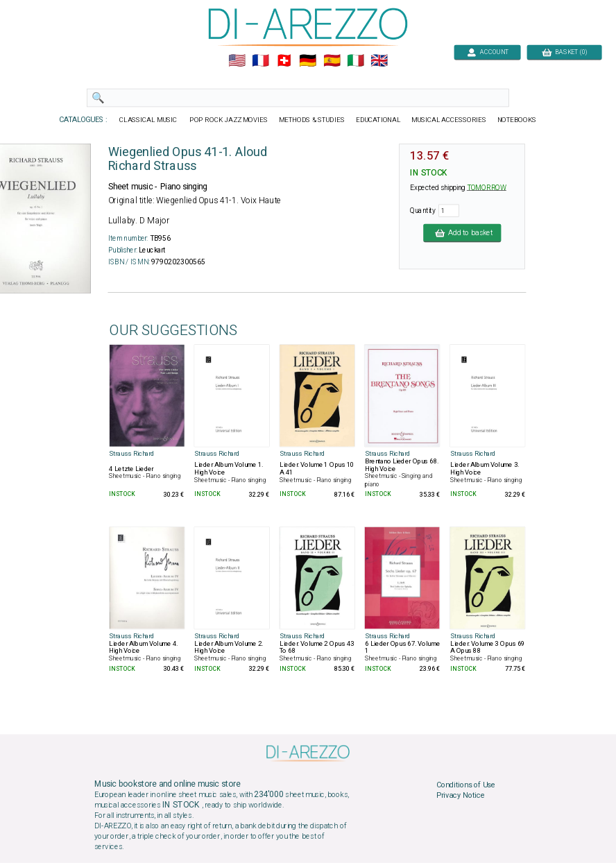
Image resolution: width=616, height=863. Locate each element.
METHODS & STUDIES (312, 120)
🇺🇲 (237, 61)
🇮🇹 (356, 61)
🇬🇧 (379, 61)
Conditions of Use (466, 785)
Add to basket (462, 232)
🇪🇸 (332, 61)
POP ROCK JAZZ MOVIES (229, 120)
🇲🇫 (260, 61)
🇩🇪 (308, 61)
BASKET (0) (564, 52)
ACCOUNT (487, 52)
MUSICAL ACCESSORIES (449, 120)
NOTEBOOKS (517, 120)
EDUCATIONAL (378, 120)
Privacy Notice (461, 796)
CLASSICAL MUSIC (149, 120)
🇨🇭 (284, 61)
